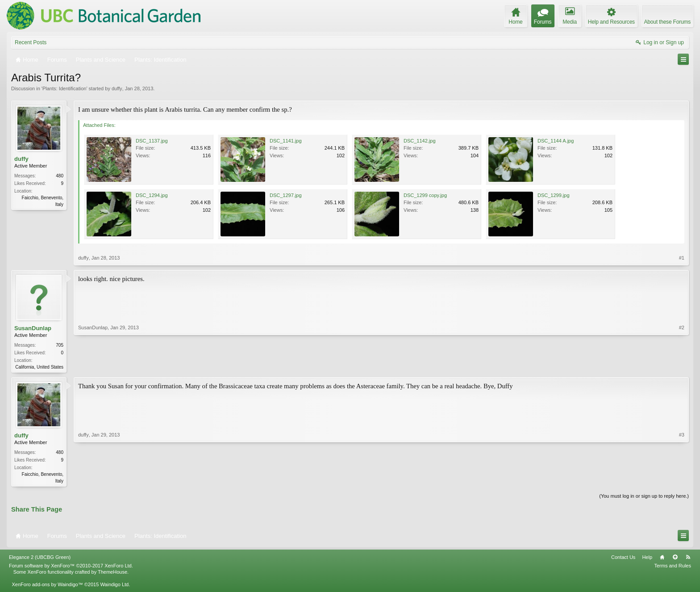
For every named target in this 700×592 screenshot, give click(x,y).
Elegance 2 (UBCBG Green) (40, 559)
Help (647, 559)
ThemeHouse (112, 574)
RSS (688, 559)
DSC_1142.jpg (420, 141)
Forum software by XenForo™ (71, 567)
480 (60, 176)
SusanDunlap (33, 328)
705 (60, 345)
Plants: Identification (64, 88)
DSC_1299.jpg (554, 195)
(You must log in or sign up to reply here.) (644, 498)
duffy (117, 88)
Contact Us (623, 559)
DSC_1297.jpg (286, 195)
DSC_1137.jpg (152, 141)
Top (675, 559)
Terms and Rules (673, 567)
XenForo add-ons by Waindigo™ (47, 586)
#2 (682, 366)
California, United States (39, 367)
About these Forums (667, 22)
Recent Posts (31, 42)
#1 (682, 258)
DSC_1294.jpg (152, 195)
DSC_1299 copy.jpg (425, 195)
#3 (682, 481)
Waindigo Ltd (114, 586)
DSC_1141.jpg (286, 141)
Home (662, 559)
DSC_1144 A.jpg (556, 141)
